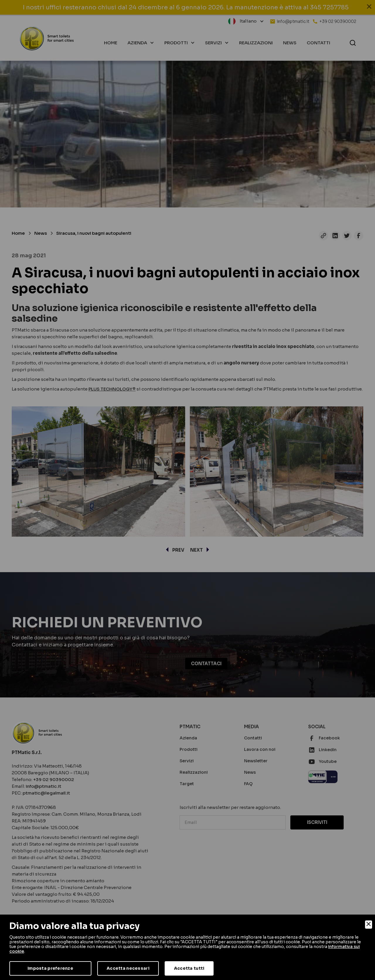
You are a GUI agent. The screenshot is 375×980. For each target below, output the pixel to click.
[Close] (369, 925)
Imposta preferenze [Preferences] (50, 968)
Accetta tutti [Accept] (189, 968)
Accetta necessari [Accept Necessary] (128, 968)
